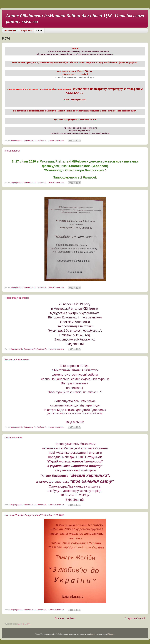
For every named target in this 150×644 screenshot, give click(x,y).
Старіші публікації (135, 618)
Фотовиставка (12, 151)
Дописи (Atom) (24, 624)
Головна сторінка (65, 618)
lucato (93, 634)
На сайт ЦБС (11, 30)
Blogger (111, 634)
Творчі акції (26, 30)
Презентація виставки (17, 298)
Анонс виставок (13, 438)
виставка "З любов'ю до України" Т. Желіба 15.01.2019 (34, 515)
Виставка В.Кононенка (17, 360)
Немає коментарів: (57, 140)
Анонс (39, 30)
